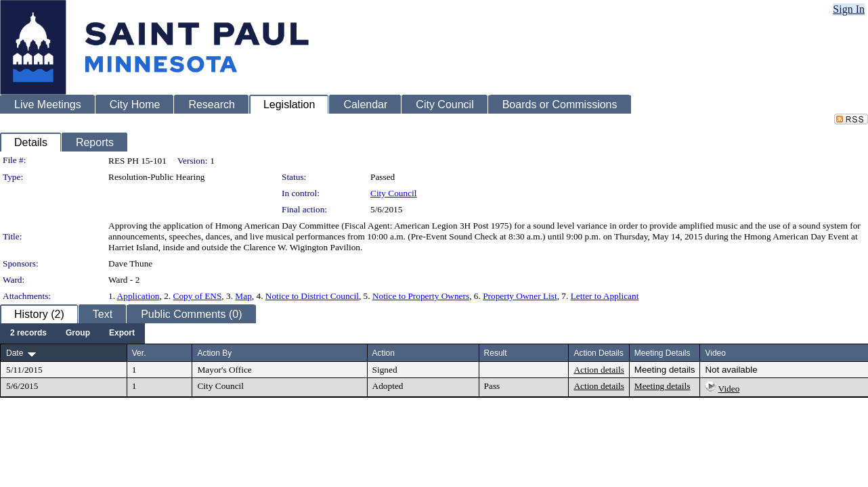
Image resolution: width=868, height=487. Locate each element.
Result (496, 353)
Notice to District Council (312, 296)
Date (15, 353)
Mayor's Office (224, 370)
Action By (214, 353)
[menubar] (72, 333)
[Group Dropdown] (78, 333)
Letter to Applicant (605, 296)
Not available (731, 370)
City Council (394, 193)
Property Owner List (520, 296)
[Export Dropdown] (122, 333)
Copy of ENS (198, 296)
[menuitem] (28, 333)
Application (138, 296)
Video (729, 389)
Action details (599, 370)
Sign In (849, 9)
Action (384, 353)
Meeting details (665, 370)
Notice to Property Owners (421, 296)
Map (243, 296)
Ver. (139, 353)
